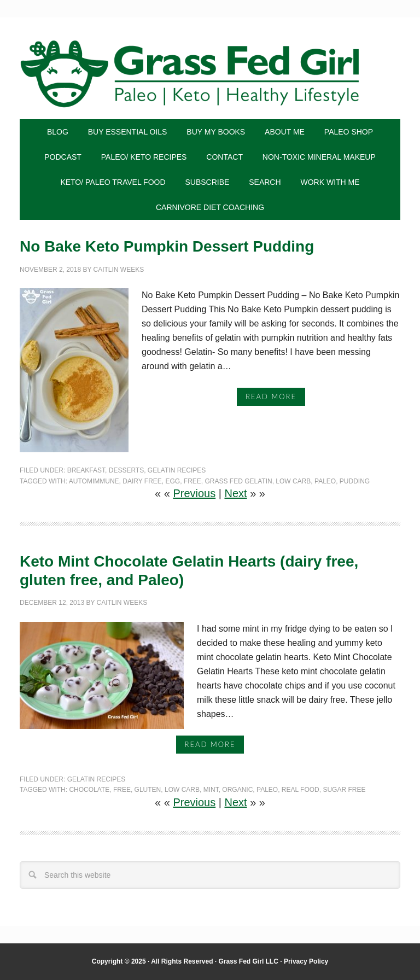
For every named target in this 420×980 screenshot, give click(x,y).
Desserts (126, 470)
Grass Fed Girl (210, 74)
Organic (237, 790)
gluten (148, 790)
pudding (355, 481)
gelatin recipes (177, 470)
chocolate (89, 790)
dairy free (142, 481)
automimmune (94, 481)
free (192, 481)
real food (301, 790)
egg (173, 481)
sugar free (344, 790)
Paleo (325, 481)
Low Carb (293, 481)
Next (236, 493)
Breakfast (86, 470)
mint (211, 790)
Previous (194, 493)
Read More (271, 396)
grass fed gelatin (239, 481)
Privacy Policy (306, 961)
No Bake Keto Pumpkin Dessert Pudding (167, 246)
